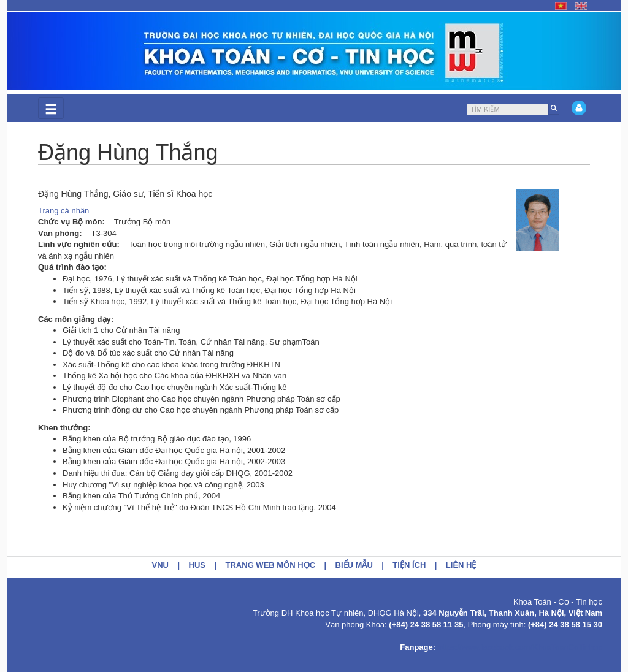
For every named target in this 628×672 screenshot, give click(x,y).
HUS (197, 565)
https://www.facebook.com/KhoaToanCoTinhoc (520, 647)
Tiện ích (409, 565)
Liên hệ (461, 565)
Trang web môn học (271, 565)
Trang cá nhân (63, 211)
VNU (160, 565)
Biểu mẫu (354, 565)
